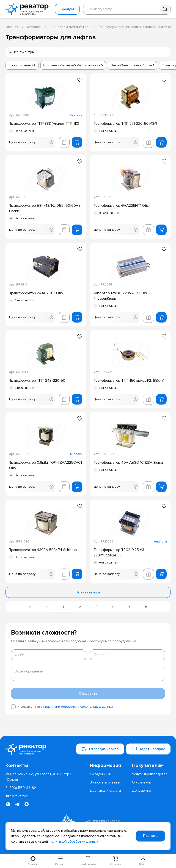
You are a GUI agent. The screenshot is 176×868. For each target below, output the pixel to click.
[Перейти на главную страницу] (28, 9)
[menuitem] (109, 766)
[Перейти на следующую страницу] (129, 607)
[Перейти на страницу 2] (80, 607)
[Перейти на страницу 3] (96, 607)
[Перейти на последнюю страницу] (146, 607)
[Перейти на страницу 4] (113, 607)
